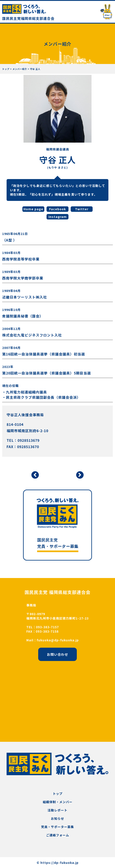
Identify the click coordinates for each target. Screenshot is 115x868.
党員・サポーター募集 (57, 827)
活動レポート (57, 810)
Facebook (57, 209)
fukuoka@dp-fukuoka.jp (58, 640)
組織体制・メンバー (58, 802)
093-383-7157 (47, 627)
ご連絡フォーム (58, 835)
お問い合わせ (57, 654)
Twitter (82, 209)
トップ (58, 794)
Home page (33, 209)
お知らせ (57, 818)
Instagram (58, 217)
